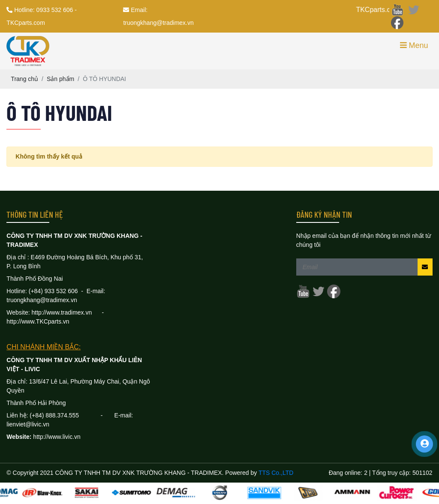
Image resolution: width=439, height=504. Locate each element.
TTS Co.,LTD (276, 473)
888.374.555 (73, 415)
